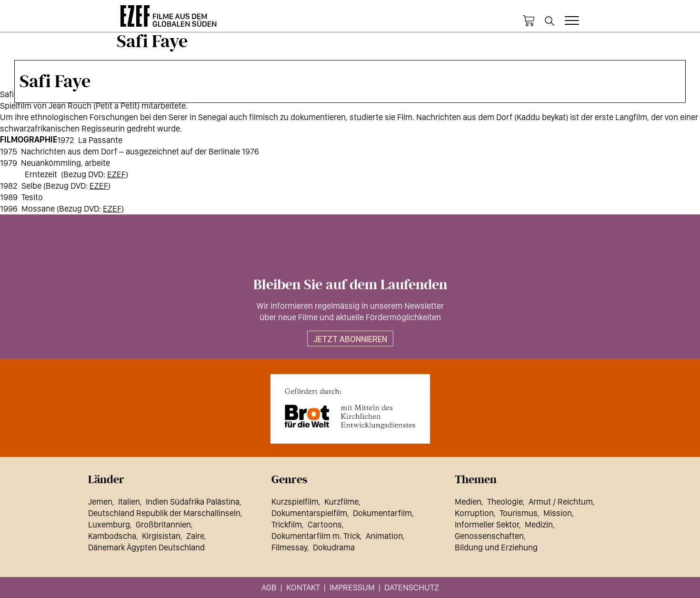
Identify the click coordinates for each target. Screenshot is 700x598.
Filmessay (289, 547)
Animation (384, 536)
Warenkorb (529, 21)
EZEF (116, 174)
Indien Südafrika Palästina (193, 502)
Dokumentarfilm (382, 513)
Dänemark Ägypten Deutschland (146, 547)
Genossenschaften (489, 536)
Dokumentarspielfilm (309, 513)
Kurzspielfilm (295, 502)
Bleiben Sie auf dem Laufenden (350, 285)
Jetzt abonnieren (350, 339)
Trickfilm (287, 524)
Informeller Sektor (487, 524)
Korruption (474, 513)
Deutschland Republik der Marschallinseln (164, 513)
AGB (269, 587)
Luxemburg (109, 524)
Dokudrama (334, 547)
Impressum (352, 587)
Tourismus (519, 513)
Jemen (100, 502)
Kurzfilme (341, 502)
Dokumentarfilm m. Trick (316, 536)
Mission (558, 513)
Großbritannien (163, 524)
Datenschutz (412, 587)
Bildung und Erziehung (496, 547)
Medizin (539, 524)
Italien (129, 502)
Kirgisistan (161, 536)
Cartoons (325, 524)
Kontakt (303, 587)
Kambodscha (112, 536)
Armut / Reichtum (561, 502)
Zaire (195, 536)
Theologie (505, 502)
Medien (468, 502)
